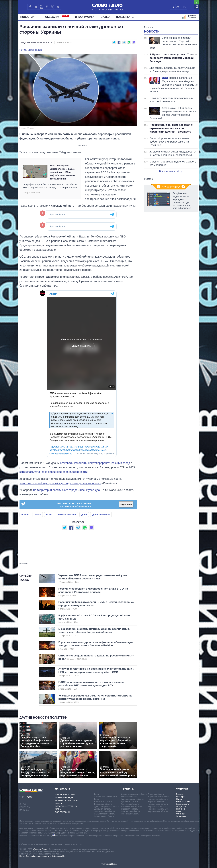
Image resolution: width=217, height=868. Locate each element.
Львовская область (130, 804)
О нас (23, 804)
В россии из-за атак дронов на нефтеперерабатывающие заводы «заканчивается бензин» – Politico (96, 646)
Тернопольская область (159, 797)
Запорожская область (104, 816)
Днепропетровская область (107, 806)
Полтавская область (130, 811)
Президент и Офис (65, 794)
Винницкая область (103, 801)
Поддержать (125, 17)
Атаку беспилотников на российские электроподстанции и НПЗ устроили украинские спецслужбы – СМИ (96, 672)
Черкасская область (157, 806)
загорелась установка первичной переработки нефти (54, 472)
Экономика (181, 816)
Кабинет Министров (66, 800)
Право (179, 811)
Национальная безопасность (36, 42)
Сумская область (156, 794)
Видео (105, 17)
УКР (178, 7)
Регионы (129, 789)
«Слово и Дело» (40, 849)
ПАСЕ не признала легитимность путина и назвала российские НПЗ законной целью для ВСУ (92, 685)
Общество (181, 806)
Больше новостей (171, 171)
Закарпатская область (105, 814)
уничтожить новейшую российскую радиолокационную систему (60, 483)
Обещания (57, 17)
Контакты (25, 807)
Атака (38, 515)
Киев (97, 794)
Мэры (58, 809)
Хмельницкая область (158, 804)
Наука (179, 799)
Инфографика (85, 17)
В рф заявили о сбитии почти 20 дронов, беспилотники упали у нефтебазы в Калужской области (94, 632)
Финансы (180, 814)
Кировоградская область (132, 799)
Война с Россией (67, 515)
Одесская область (129, 809)
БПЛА (49, 515)
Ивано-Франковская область (134, 794)
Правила (24, 810)
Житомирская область (105, 811)
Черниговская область (158, 809)
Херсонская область (157, 801)
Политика (181, 809)
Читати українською (31, 50)
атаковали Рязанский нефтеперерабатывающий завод (95, 463)
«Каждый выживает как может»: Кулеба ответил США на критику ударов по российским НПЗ (95, 699)
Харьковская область (158, 799)
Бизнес (179, 794)
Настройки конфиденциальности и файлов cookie (42, 856)
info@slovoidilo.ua (108, 864)
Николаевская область (132, 806)
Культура (180, 797)
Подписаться (126, 504)
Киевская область (129, 797)
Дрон (84, 515)
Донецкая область (103, 809)
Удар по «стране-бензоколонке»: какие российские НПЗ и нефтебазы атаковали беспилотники (62, 172)
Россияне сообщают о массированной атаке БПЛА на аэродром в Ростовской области (93, 592)
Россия (25, 515)
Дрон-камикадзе (101, 515)
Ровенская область (130, 814)
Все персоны (63, 812)
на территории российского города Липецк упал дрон (67, 490)
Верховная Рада (64, 797)
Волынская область (103, 804)
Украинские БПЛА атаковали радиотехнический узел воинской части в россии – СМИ (93, 579)
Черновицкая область (158, 811)
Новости (28, 17)
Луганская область (130, 801)
